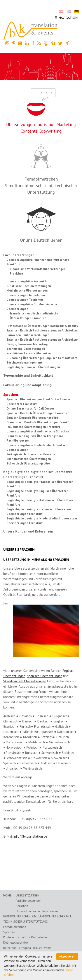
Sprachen (11, 394)
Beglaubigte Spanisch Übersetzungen (33, 367)
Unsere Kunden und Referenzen (28, 531)
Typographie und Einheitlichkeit (28, 375)
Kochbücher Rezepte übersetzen (30, 353)
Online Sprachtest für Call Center (30, 408)
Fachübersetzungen (19, 255)
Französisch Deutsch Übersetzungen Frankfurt (40, 422)
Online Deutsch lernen (41, 240)
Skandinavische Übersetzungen (29, 459)
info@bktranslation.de (30, 836)
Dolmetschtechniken (16, 942)
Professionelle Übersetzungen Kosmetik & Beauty (42, 326)
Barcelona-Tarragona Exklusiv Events (27, 948)
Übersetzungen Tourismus (25, 300)
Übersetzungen (28, 895)
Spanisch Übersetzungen (45, 676)
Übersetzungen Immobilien (26, 295)
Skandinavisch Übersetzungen (25, 681)
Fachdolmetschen (15, 927)
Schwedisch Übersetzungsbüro (28, 463)
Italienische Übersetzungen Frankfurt (33, 427)
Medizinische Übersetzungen (27, 290)
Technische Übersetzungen (26, 349)
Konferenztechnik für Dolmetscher (26, 937)
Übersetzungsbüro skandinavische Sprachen (38, 431)
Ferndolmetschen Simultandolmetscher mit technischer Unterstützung (41, 186)
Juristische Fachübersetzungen (29, 286)
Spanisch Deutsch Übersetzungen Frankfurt (38, 413)
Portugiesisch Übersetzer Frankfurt (32, 454)
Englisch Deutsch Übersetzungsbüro (32, 418)
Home (7, 895)
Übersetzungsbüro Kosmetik (27, 281)
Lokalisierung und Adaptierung (27, 385)
